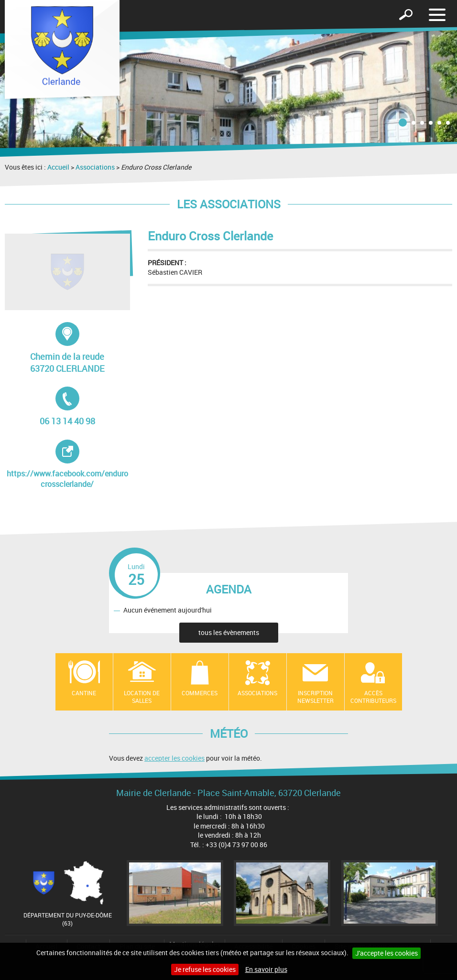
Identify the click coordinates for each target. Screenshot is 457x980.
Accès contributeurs (373, 697)
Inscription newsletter (316, 697)
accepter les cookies (174, 758)
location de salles (142, 697)
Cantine (84, 693)
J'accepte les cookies (386, 953)
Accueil (58, 167)
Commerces (200, 693)
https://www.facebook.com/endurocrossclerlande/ (67, 464)
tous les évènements (229, 632)
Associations (95, 167)
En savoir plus (266, 969)
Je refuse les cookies (205, 969)
